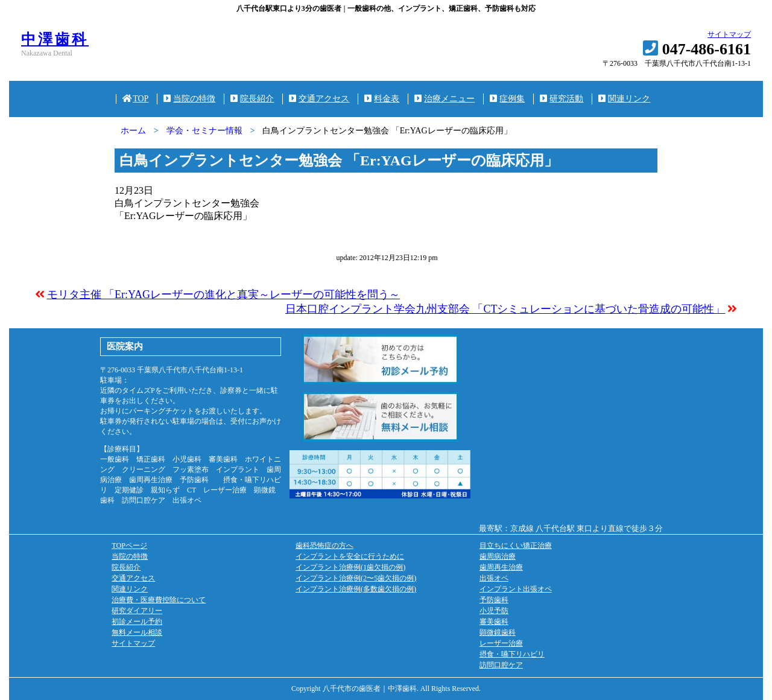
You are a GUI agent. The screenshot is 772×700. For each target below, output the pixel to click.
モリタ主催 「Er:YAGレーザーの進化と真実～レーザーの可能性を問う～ (224, 294)
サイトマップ (729, 34)
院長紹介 (252, 99)
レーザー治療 (501, 643)
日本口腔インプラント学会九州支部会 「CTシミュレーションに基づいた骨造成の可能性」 (505, 309)
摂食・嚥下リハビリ (512, 654)
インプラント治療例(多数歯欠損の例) (356, 589)
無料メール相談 (137, 632)
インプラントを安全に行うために (350, 556)
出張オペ (494, 578)
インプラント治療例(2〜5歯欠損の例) (356, 578)
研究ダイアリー (137, 611)
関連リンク (624, 99)
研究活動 (562, 99)
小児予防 (494, 611)
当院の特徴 (189, 99)
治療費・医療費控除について (159, 600)
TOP (136, 99)
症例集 (507, 99)
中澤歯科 (55, 39)
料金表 (382, 99)
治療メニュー (445, 99)
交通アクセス (319, 99)
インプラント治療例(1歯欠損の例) (350, 567)
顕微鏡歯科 (498, 632)
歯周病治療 (498, 556)
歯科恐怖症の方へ (324, 546)
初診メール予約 (137, 622)
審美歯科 (494, 622)
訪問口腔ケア (501, 665)
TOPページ (129, 546)
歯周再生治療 (501, 567)
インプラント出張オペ (516, 589)
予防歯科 (494, 600)
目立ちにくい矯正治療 (516, 546)
